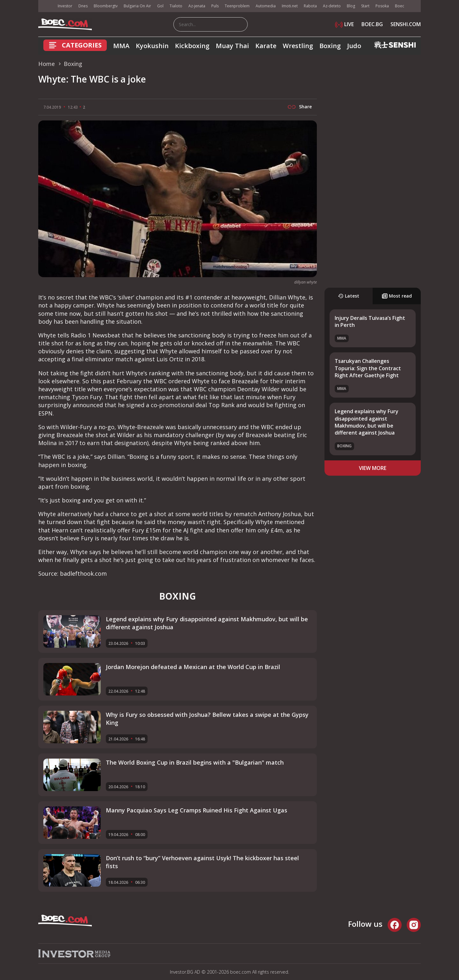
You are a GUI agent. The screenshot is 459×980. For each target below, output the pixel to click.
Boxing (330, 46)
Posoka (382, 6)
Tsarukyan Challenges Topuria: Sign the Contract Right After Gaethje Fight (368, 368)
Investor (65, 6)
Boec (400, 6)
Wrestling (298, 46)
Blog (351, 6)
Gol (160, 6)
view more (373, 468)
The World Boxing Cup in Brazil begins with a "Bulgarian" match (195, 762)
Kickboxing (192, 46)
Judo (354, 46)
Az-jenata (197, 6)
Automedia (266, 6)
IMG (46, 6)
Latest (349, 296)
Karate (266, 46)
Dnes (83, 6)
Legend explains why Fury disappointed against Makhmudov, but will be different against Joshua (367, 422)
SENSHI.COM (406, 24)
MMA (121, 46)
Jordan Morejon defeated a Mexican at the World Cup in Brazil (193, 667)
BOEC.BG (372, 24)
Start (365, 6)
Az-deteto (332, 6)
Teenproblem (237, 6)
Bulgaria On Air (137, 6)
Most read (397, 296)
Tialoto (176, 6)
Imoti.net (290, 6)
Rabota (310, 6)
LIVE (344, 24)
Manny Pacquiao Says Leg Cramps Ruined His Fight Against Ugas (197, 810)
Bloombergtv (106, 6)
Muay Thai (232, 46)
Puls (215, 6)
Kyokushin (152, 46)
